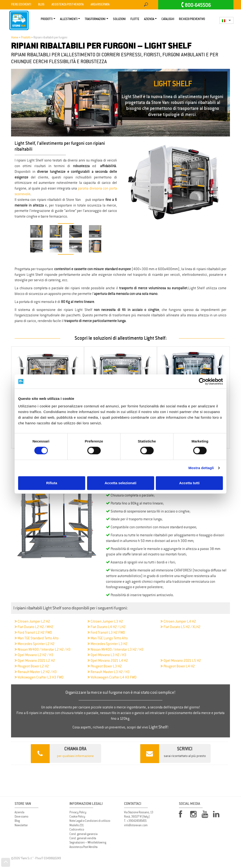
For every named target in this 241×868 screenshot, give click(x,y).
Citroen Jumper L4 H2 (178, 621)
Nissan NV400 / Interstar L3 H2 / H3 (116, 649)
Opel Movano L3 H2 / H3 (107, 655)
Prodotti (47, 19)
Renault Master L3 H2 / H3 (109, 672)
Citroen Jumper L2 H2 (32, 621)
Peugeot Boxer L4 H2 (178, 666)
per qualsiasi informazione (62, 754)
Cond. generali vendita (83, 838)
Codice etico (77, 829)
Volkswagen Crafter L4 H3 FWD (112, 677)
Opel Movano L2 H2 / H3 (34, 655)
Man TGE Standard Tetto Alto (37, 638)
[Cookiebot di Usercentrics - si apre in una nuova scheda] (202, 381)
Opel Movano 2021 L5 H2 (181, 660)
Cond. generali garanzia (83, 834)
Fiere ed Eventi (21, 5)
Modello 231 (77, 825)
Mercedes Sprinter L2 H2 (35, 644)
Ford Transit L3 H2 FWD (106, 632)
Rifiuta (52, 483)
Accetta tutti (189, 483)
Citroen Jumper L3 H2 (105, 621)
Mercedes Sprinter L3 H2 (108, 644)
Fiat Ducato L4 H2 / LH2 (107, 627)
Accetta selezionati (120, 483)
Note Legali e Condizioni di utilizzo (90, 821)
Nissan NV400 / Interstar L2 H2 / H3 (43, 649)
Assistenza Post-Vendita (83, 847)
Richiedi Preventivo (192, 19)
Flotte (135, 19)
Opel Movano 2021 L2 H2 (35, 660)
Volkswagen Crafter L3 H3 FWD (39, 677)
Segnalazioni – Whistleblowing (88, 842)
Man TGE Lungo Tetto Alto (108, 638)
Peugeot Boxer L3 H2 (105, 666)
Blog (41, 5)
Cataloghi (168, 19)
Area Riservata (100, 5)
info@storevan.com (136, 825)
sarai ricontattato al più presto (173, 754)
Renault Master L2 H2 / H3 (36, 672)
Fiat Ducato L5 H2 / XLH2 (181, 627)
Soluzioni (119, 19)
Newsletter (21, 825)
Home (15, 37)
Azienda (149, 19)
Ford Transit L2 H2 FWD (33, 632)
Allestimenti (69, 19)
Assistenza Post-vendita (68, 5)
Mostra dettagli (201, 468)
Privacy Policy (78, 812)
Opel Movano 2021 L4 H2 (108, 660)
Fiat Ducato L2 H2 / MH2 (34, 627)
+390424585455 (137, 821)
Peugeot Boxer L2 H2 (32, 666)
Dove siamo (21, 816)
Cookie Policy (77, 816)
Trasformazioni (95, 19)
